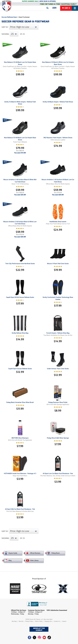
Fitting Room (56, 553)
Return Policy (39, 621)
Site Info (21, 621)
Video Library (34, 560)
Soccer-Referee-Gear (9, 17)
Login (54, 8)
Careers (64, 621)
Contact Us (57, 621)
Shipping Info (48, 621)
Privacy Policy (29, 621)
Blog (10, 560)
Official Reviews (35, 553)
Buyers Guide (13, 553)
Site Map (14, 621)
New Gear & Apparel (48, 1)
